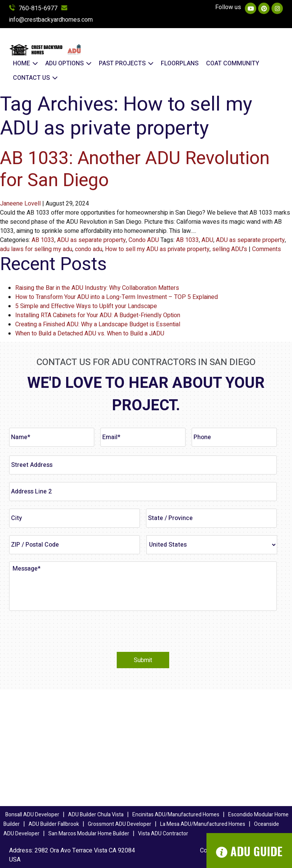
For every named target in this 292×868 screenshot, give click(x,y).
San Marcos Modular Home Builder (89, 834)
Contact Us (35, 78)
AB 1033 (43, 240)
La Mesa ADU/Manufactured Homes (203, 824)
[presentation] (67, 631)
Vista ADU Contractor (163, 834)
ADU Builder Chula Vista (96, 815)
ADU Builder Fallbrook (54, 824)
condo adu (89, 249)
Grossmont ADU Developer (120, 824)
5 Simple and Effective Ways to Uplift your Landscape (86, 306)
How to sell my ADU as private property (157, 249)
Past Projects (126, 63)
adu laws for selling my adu (36, 249)
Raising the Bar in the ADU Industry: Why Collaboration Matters (97, 288)
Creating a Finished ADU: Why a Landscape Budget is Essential (98, 324)
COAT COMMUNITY (233, 63)
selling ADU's (230, 249)
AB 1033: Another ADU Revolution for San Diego (135, 169)
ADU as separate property (91, 240)
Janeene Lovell (20, 204)
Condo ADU (144, 240)
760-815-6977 (33, 8)
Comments (267, 249)
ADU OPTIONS (68, 63)
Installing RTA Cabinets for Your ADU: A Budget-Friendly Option (98, 315)
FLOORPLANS (180, 63)
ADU (207, 240)
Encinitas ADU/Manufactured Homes (176, 815)
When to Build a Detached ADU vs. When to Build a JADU (90, 334)
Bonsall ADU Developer (32, 815)
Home (25, 63)
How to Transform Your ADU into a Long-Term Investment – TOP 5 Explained (117, 297)
